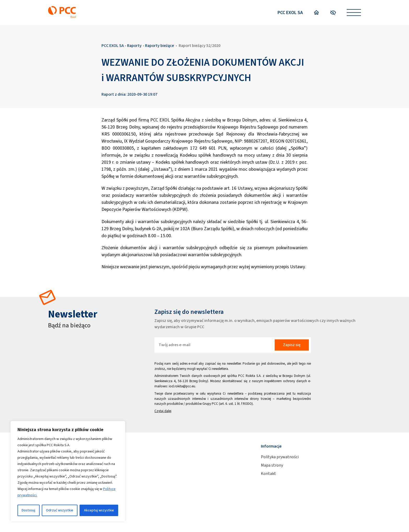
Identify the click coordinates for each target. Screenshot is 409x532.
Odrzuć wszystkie (60, 510)
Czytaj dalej (163, 411)
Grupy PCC (210, 404)
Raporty (134, 45)
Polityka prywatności (280, 457)
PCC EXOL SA (290, 13)
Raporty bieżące (160, 45)
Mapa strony (272, 465)
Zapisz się (292, 345)
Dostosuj (28, 510)
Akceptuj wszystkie (99, 510)
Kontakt (268, 473)
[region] (68, 471)
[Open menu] (354, 13)
